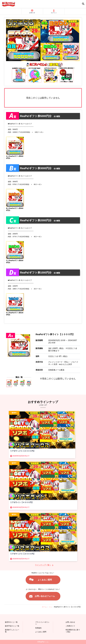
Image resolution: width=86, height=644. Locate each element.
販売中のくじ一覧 (11, 622)
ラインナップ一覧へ (43, 565)
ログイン (54, 12)
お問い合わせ (70, 622)
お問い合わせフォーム (45, 596)
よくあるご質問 (45, 580)
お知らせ (32, 11)
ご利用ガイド (70, 626)
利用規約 (38, 628)
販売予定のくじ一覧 (12, 626)
